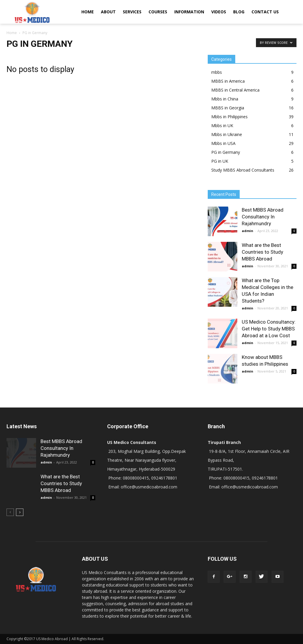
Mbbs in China (225, 99)
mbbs (217, 72)
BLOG (239, 12)
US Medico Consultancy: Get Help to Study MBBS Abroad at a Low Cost (269, 329)
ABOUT (108, 12)
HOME (88, 12)
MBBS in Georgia (228, 108)
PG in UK (220, 161)
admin (248, 231)
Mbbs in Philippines (229, 117)
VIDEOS (219, 12)
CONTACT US (265, 12)
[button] (289, 12)
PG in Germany (226, 152)
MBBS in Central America (235, 90)
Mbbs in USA (223, 143)
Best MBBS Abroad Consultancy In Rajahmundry (263, 217)
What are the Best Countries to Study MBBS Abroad (262, 252)
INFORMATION (189, 12)
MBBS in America (228, 81)
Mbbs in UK (222, 126)
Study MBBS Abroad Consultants (243, 170)
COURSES (158, 12)
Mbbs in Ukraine (227, 134)
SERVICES (132, 12)
